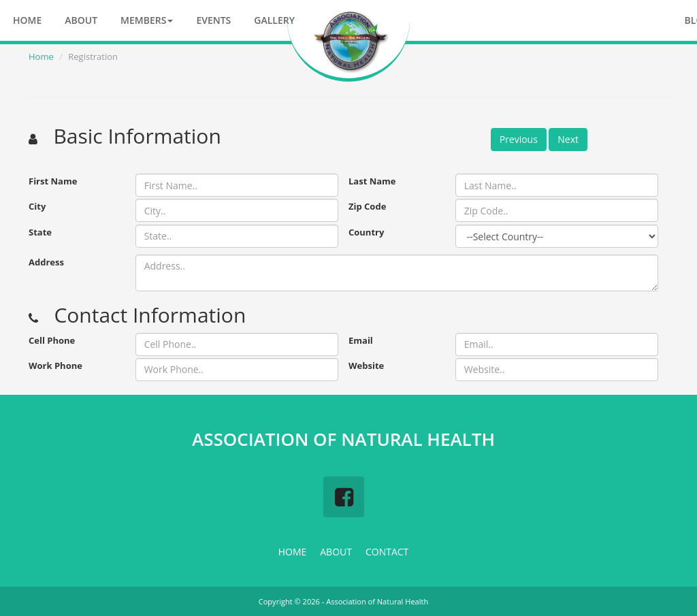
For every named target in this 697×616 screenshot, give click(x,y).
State (40, 232)
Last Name (372, 181)
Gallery (274, 20)
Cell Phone (52, 340)
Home (27, 20)
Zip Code (367, 206)
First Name (53, 181)
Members (147, 20)
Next (568, 139)
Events (213, 20)
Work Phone (55, 366)
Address (46, 262)
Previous (519, 139)
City (37, 206)
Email (361, 340)
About (81, 20)
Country (366, 232)
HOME (293, 552)
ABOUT (336, 552)
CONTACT (387, 552)
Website (366, 366)
